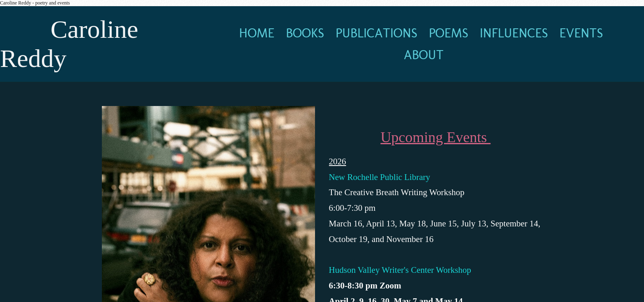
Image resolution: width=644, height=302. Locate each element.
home (257, 33)
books (305, 33)
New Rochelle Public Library (380, 177)
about (424, 55)
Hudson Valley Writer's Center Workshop (401, 270)
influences (514, 33)
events (581, 33)
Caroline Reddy (69, 44)
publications (376, 33)
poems (448, 33)
